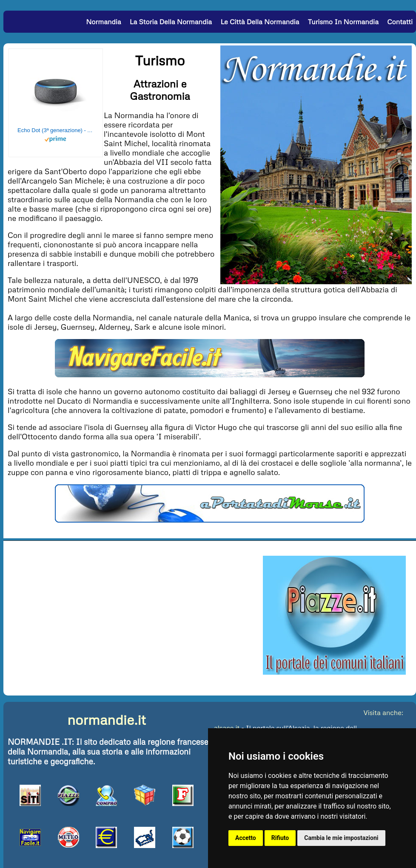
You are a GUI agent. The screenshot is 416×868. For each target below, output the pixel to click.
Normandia (103, 22)
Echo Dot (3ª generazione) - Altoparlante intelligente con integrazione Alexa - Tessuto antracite (56, 130)
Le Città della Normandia (260, 22)
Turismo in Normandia (343, 22)
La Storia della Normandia (171, 22)
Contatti (400, 22)
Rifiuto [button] (280, 838)
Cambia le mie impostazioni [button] (341, 838)
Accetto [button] (246, 838)
